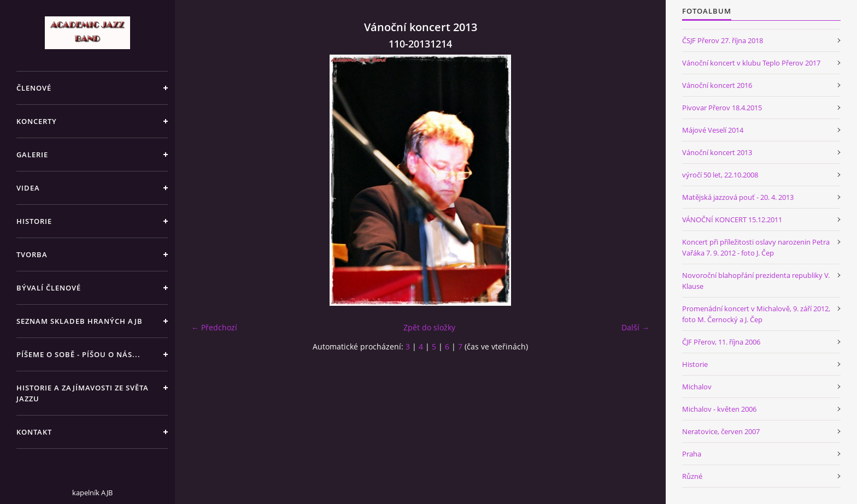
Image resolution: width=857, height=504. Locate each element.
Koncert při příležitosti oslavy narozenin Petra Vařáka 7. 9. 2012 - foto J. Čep (756, 247)
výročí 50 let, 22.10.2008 (720, 175)
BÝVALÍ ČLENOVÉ (49, 288)
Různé (692, 476)
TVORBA (32, 254)
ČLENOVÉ (34, 88)
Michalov (697, 387)
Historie (695, 364)
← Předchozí (214, 327)
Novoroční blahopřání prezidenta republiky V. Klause (756, 281)
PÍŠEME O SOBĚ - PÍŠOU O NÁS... (78, 354)
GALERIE (32, 155)
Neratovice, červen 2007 (721, 431)
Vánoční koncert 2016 (717, 85)
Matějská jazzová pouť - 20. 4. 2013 (738, 197)
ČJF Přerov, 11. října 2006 (721, 342)
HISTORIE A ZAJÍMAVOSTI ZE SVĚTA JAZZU (83, 393)
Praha (692, 454)
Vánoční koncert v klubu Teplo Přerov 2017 (751, 63)
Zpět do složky (429, 327)
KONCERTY (37, 121)
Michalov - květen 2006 (719, 409)
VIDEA (28, 188)
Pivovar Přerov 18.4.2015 (722, 108)
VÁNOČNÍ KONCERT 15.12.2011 (732, 220)
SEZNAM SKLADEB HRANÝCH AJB (80, 321)
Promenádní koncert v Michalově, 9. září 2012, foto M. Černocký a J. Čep (756, 314)
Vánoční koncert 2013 (717, 152)
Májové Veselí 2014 (713, 130)
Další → (635, 327)
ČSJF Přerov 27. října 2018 (723, 40)
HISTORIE (34, 221)
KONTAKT (34, 432)
